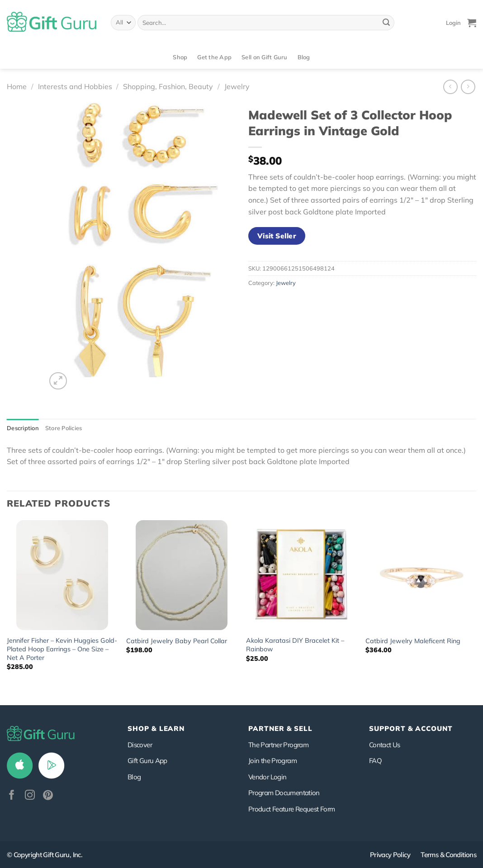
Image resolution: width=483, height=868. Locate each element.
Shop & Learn (156, 728)
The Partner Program (278, 745)
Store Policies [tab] (64, 428)
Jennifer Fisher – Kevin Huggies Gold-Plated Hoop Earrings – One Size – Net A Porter (62, 649)
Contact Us (385, 745)
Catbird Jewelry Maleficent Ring (413, 641)
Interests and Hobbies (75, 86)
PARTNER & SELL (280, 728)
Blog (304, 57)
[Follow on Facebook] (12, 796)
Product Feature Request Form (291, 809)
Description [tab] (23, 428)
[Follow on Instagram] (30, 796)
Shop (180, 57)
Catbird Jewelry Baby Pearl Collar (177, 641)
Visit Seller (277, 236)
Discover (140, 745)
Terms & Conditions (448, 855)
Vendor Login (267, 777)
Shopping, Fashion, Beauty (168, 86)
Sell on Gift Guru (264, 57)
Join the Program (272, 761)
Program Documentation (284, 793)
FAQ (375, 761)
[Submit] (386, 23)
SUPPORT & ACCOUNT (411, 728)
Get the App (214, 57)
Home (17, 86)
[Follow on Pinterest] (48, 796)
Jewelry (237, 86)
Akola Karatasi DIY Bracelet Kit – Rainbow (295, 645)
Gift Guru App (147, 761)
